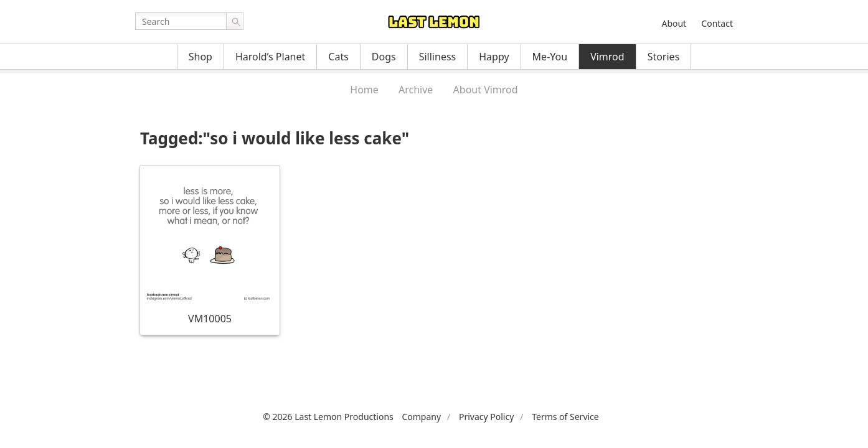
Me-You (550, 57)
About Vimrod (486, 90)
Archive (416, 90)
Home (364, 90)
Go (235, 21)
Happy (494, 57)
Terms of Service (565, 417)
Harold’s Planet (270, 57)
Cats (338, 57)
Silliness (438, 57)
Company (421, 417)
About (674, 23)
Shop (200, 57)
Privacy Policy (486, 417)
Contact (717, 23)
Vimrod (607, 57)
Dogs (384, 57)
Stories (664, 57)
